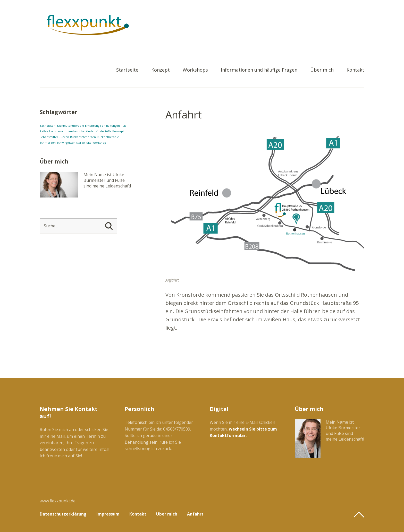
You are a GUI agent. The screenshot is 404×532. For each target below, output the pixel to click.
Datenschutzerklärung (63, 514)
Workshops (195, 70)
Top (359, 515)
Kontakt (355, 70)
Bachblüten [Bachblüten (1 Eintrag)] (48, 126)
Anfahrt (195, 514)
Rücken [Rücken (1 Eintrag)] (64, 137)
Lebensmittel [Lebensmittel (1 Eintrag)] (49, 137)
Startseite (127, 70)
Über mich (322, 70)
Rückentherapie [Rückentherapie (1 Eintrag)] (108, 137)
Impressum (108, 514)
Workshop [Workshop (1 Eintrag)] (99, 143)
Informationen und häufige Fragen (259, 70)
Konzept (161, 70)
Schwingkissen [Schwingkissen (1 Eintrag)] (66, 143)
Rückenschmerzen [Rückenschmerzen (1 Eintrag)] (83, 137)
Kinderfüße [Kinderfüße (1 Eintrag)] (104, 131)
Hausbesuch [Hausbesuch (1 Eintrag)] (57, 131)
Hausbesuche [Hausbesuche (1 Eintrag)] (75, 131)
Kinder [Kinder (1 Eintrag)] (90, 131)
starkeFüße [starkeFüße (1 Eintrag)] (84, 143)
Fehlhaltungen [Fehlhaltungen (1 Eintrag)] (110, 126)
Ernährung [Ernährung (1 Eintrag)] (92, 126)
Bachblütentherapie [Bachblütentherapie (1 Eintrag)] (70, 126)
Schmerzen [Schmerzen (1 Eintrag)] (48, 143)
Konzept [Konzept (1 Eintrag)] (118, 131)
